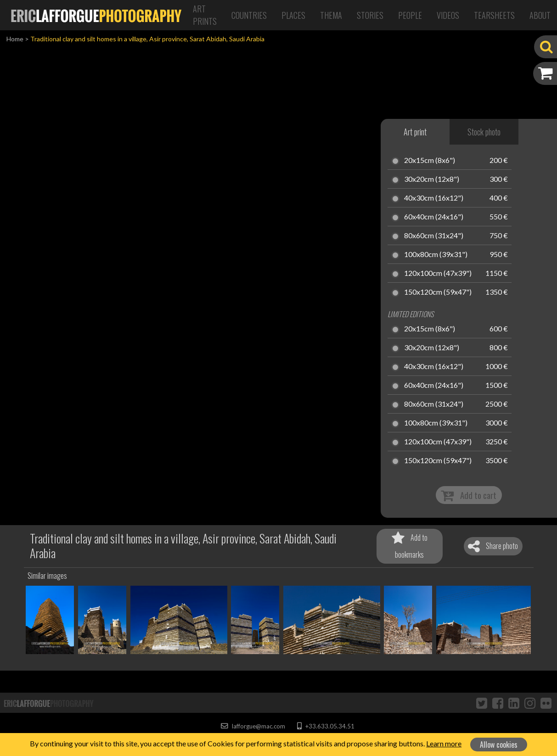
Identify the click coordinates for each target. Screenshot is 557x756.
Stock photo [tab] (484, 132)
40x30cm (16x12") (434, 198)
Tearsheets (494, 15)
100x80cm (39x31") (436, 255)
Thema (331, 15)
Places (293, 15)
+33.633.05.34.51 (326, 726)
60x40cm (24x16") (434, 217)
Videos (448, 15)
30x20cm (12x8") (432, 179)
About (540, 15)
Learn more (444, 743)
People (410, 15)
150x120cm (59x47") (438, 292)
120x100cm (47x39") (438, 274)
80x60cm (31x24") (434, 236)
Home (15, 39)
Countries (249, 15)
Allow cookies (499, 745)
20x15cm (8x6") (430, 161)
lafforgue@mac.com (253, 726)
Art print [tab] (415, 132)
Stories (370, 15)
